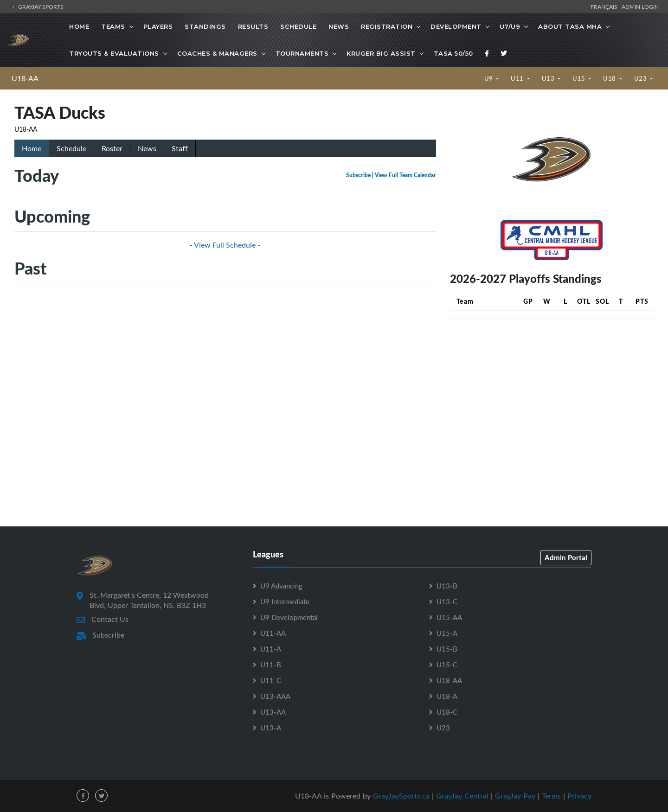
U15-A (447, 633)
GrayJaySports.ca (401, 796)
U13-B (447, 586)
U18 (610, 78)
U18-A (447, 696)
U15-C (447, 665)
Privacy (579, 796)
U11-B (271, 665)
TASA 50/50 (453, 53)
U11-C (271, 680)
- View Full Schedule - (225, 245)
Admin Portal (566, 557)
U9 (490, 78)
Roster (112, 148)
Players (158, 26)
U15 (580, 78)
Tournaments (302, 53)
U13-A (271, 728)
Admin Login (640, 6)
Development (456, 26)
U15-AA (449, 617)
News (339, 26)
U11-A (271, 649)
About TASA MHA (570, 26)
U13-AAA (275, 696)
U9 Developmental (289, 617)
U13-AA (273, 712)
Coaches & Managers (217, 53)
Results (253, 26)
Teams (113, 26)
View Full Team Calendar (405, 175)
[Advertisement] (552, 391)
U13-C (447, 601)
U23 (641, 78)
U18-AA (25, 78)
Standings (205, 26)
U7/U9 (510, 26)
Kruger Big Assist (381, 53)
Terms (551, 796)
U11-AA (273, 633)
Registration (387, 26)
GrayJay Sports (36, 6)
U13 (549, 78)
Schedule (298, 26)
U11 (518, 78)
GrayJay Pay (515, 796)
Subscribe (358, 175)
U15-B (447, 649)
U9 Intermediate (285, 601)
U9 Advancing (281, 586)
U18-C (447, 712)
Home (79, 26)
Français (605, 6)
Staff (180, 148)
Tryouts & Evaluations (114, 53)
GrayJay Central (462, 796)
